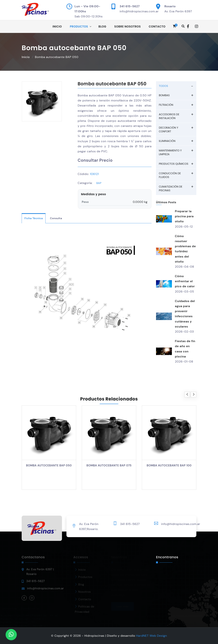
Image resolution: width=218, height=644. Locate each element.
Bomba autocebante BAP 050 (49, 465)
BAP (99, 183)
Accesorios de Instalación (169, 116)
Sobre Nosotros (127, 26)
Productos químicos (174, 164)
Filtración (166, 105)
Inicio (57, 26)
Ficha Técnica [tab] (34, 218)
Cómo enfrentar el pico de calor (185, 281)
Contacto (157, 26)
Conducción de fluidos (170, 175)
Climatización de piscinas (171, 188)
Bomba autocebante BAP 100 (169, 465)
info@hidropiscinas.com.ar (139, 11)
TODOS (163, 86)
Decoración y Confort (169, 130)
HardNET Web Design (152, 636)
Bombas (164, 95)
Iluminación (167, 141)
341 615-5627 (130, 6)
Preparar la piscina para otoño (184, 216)
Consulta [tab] (56, 218)
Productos (79, 26)
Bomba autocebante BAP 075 (109, 465)
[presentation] (187, 395)
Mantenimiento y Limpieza (170, 152)
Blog (102, 26)
